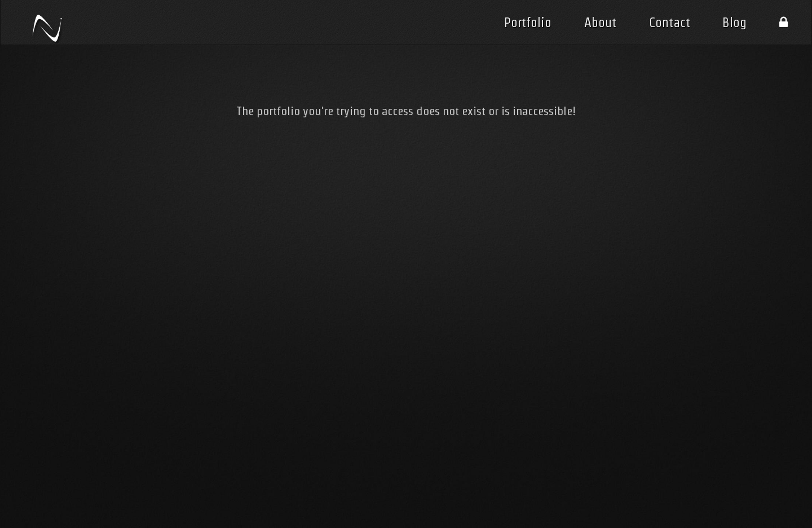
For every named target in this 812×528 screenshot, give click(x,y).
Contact (670, 23)
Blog (734, 23)
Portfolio (528, 23)
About (600, 23)
